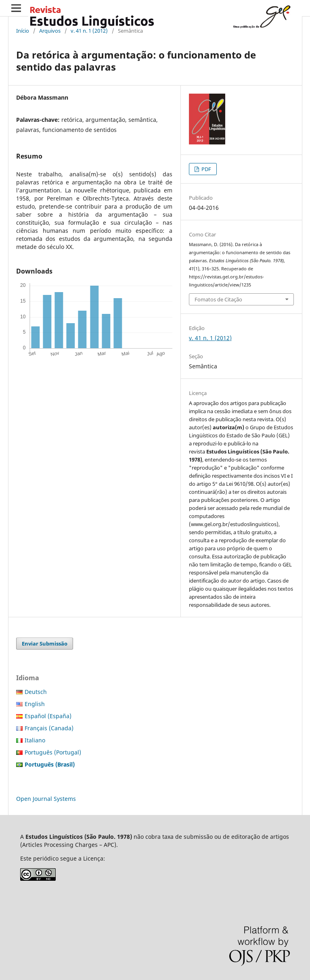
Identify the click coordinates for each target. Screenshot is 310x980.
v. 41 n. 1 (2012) (89, 31)
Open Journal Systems (46, 799)
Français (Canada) (49, 728)
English (35, 704)
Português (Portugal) (53, 752)
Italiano (35, 740)
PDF (206, 169)
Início (23, 31)
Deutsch (36, 692)
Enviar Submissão (45, 644)
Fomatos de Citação (218, 299)
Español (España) (48, 716)
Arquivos (50, 31)
